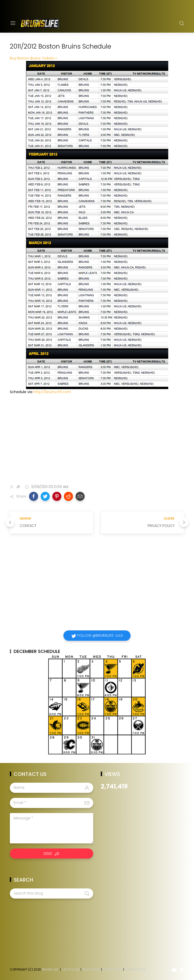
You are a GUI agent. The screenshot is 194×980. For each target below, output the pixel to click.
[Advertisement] (97, 440)
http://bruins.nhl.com (52, 392)
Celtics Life (71, 970)
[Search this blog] (52, 893)
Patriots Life (113, 970)
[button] (34, 496)
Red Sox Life (91, 970)
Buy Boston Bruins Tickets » (33, 58)
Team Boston (135, 970)
